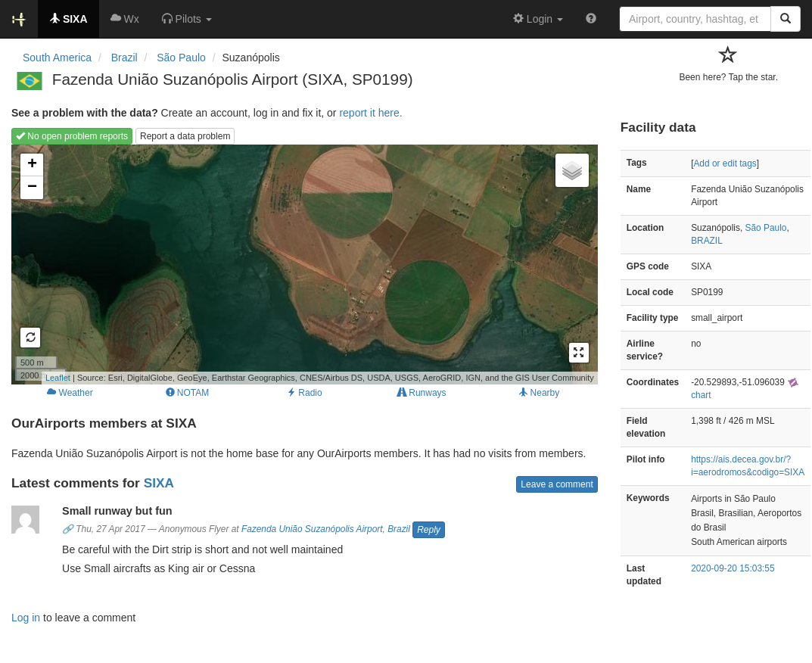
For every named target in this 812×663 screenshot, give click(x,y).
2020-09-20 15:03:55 (733, 568)
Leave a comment (557, 484)
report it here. (370, 113)
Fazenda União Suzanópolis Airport (312, 529)
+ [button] (32, 165)
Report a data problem (185, 136)
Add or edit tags (725, 163)
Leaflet (58, 378)
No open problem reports (72, 136)
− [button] (32, 188)
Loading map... (303, 264)
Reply (429, 530)
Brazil (399, 529)
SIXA (159, 483)
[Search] (786, 19)
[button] (187, 19)
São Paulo (766, 228)
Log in (26, 618)
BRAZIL (707, 241)
